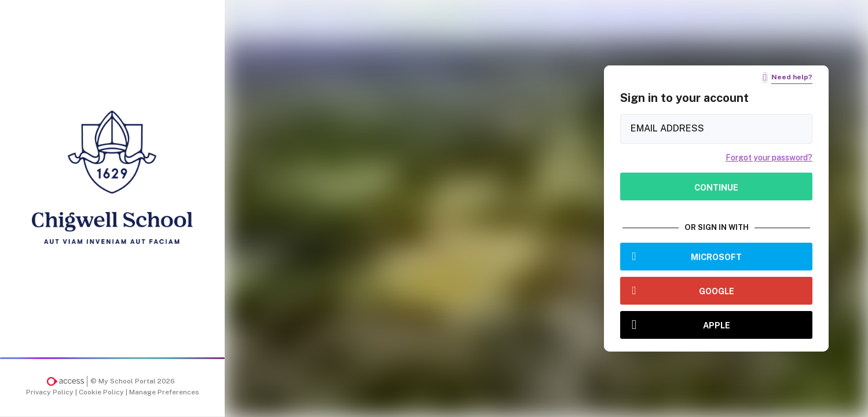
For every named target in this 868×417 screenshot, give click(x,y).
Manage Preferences (164, 392)
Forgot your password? (769, 158)
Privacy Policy (51, 392)
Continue (716, 187)
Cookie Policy (102, 392)
